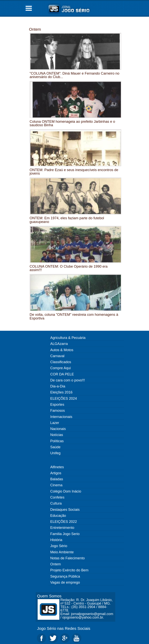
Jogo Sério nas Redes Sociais (64, 628)
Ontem (35, 29)
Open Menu (29, 8)
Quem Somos (49, 596)
